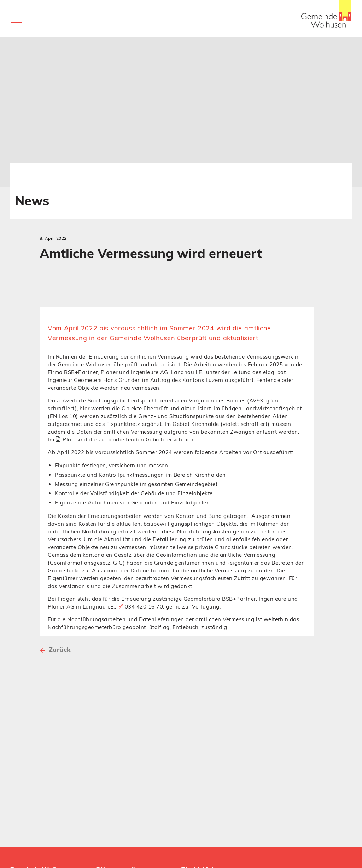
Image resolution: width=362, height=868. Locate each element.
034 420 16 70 (144, 607)
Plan (69, 439)
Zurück (59, 649)
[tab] (177, 311)
